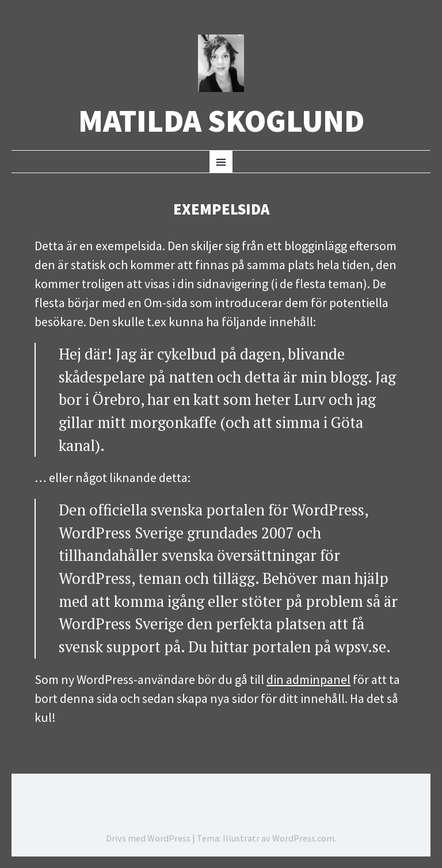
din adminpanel (308, 679)
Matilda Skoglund (221, 121)
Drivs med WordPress (148, 838)
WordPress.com (303, 838)
